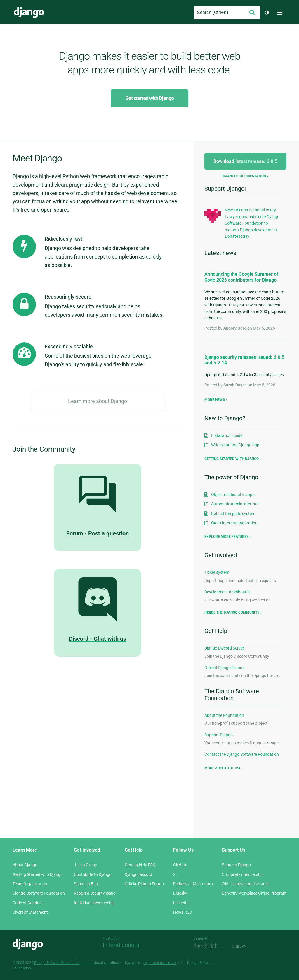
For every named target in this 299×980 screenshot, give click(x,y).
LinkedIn (181, 903)
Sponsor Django (236, 865)
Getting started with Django (232, 459)
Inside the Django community (232, 612)
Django (29, 13)
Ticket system (217, 572)
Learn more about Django (98, 401)
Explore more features (226, 537)
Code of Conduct (28, 903)
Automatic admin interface (235, 504)
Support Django (219, 735)
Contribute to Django (93, 874)
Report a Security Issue (95, 893)
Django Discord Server (224, 648)
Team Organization (30, 884)
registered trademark (160, 963)
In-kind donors (121, 945)
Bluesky (180, 893)
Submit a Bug (86, 884)
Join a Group (86, 865)
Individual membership (94, 903)
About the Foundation (224, 715)
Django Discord (138, 874)
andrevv (245, 947)
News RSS (182, 912)
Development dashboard (227, 592)
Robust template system (233, 514)
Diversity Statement (30, 912)
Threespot (207, 947)
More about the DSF (223, 768)
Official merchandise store (245, 884)
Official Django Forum (224, 668)
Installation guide (227, 435)
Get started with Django (149, 98)
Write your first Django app (235, 445)
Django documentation (244, 176)
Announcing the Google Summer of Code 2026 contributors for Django (241, 277)
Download (245, 161)
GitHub (180, 865)
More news (215, 400)
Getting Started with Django (38, 874)
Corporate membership (243, 874)
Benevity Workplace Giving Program (254, 893)
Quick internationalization (234, 523)
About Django (25, 865)
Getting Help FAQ (140, 865)
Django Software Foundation (39, 893)
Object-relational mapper (233, 495)
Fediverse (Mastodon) (193, 884)
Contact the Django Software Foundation (242, 754)
